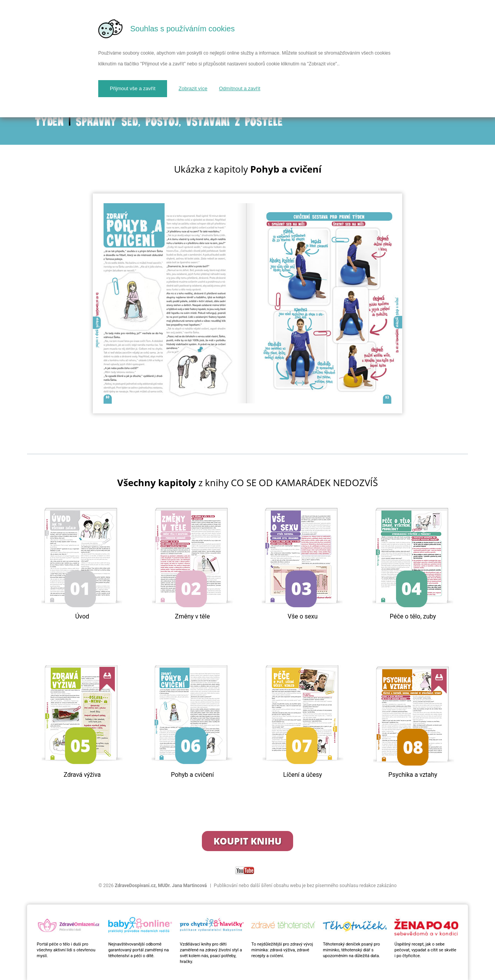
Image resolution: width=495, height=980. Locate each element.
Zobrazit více (193, 88)
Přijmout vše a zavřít (133, 88)
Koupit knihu (247, 841)
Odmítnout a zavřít (240, 88)
